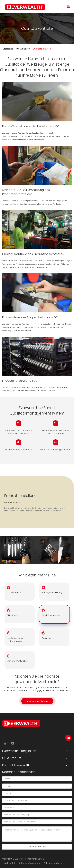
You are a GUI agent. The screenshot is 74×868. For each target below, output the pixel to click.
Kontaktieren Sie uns (37, 701)
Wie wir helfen (23, 49)
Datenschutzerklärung (29, 863)
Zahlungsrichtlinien (53, 863)
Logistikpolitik (9, 863)
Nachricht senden (37, 847)
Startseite (8, 49)
